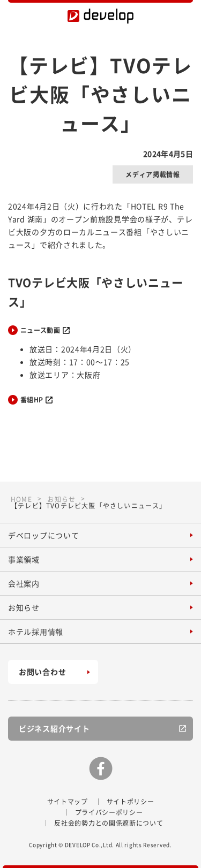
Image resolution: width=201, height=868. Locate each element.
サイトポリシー (131, 802)
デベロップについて (43, 535)
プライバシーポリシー (109, 812)
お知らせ (24, 607)
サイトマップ (68, 802)
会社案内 (24, 583)
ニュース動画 (40, 330)
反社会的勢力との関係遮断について (109, 823)
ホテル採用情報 (36, 631)
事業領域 (24, 559)
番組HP (32, 400)
